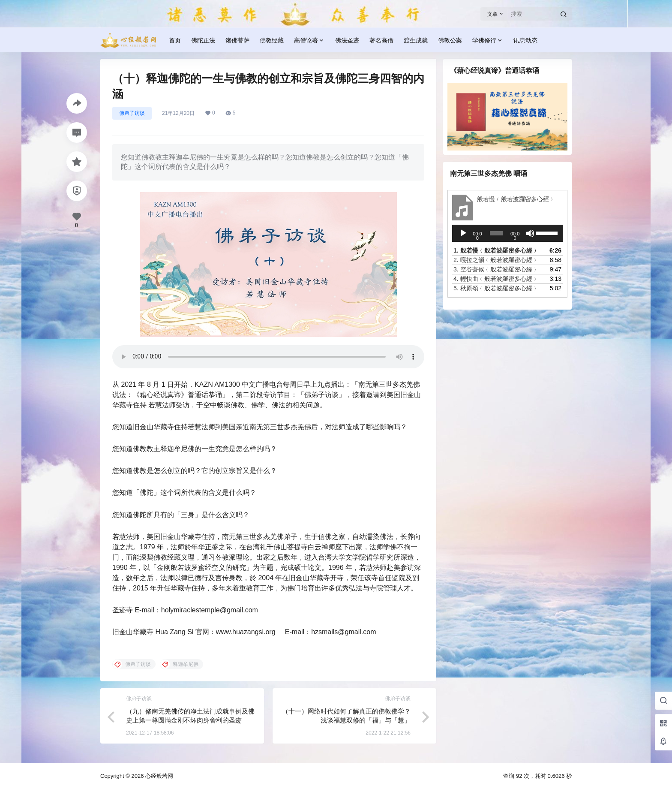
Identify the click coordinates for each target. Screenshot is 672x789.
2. (496, 260)
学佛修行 (488, 41)
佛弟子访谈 (132, 113)
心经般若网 (158, 776)
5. (496, 288)
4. (496, 279)
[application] (507, 233)
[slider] (496, 233)
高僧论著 (309, 41)
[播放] (463, 233)
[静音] (530, 233)
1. (496, 250)
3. (496, 269)
